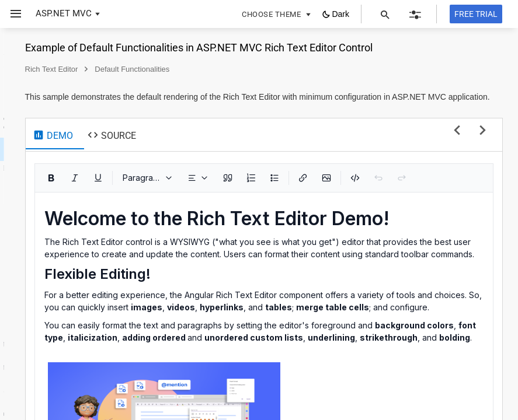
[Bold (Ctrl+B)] (205, 201)
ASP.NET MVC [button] (64, 13)
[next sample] (483, 154)
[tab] (206, 158)
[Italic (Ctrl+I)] (228, 201)
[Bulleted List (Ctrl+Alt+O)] (428, 201)
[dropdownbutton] (352, 201)
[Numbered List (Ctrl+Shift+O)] (405, 201)
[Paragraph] (301, 201)
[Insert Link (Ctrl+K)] (457, 201)
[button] (11, 14)
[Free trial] (476, 14)
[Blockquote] (381, 201)
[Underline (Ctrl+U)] (252, 201)
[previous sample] (457, 154)
